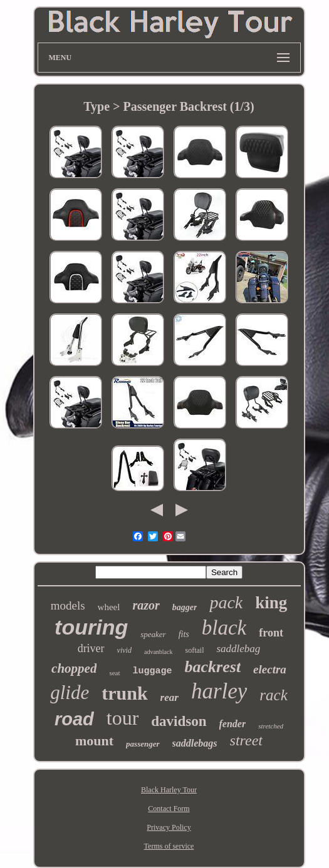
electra (270, 669)
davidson (179, 721)
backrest (213, 667)
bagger (185, 607)
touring (91, 627)
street (246, 740)
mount (94, 741)
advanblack (159, 652)
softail (194, 650)
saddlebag (238, 649)
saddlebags (195, 743)
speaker (153, 634)
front (271, 633)
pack (226, 602)
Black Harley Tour (169, 790)
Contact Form (169, 809)
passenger (143, 744)
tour (123, 718)
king (271, 603)
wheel (109, 607)
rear (170, 697)
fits (184, 634)
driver (91, 648)
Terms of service (169, 846)
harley (219, 691)
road (74, 719)
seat (114, 673)
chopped (74, 668)
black (224, 628)
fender (233, 724)
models (68, 605)
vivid (124, 650)
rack (273, 695)
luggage (153, 671)
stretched (271, 726)
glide (70, 692)
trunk (124, 693)
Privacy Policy (169, 827)
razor (146, 605)
